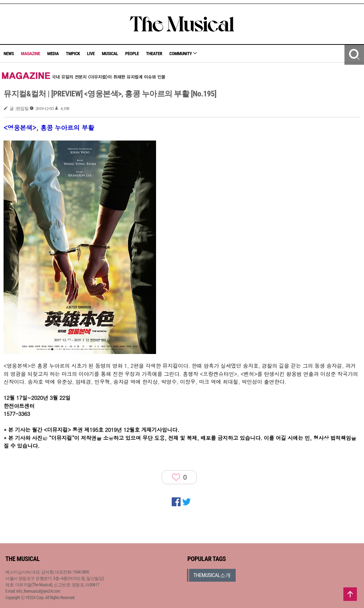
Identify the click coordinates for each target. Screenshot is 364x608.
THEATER (154, 54)
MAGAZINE (31, 54)
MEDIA (53, 54)
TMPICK (73, 54)
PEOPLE (132, 54)
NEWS (9, 54)
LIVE (91, 54)
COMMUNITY (183, 54)
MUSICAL (110, 54)
